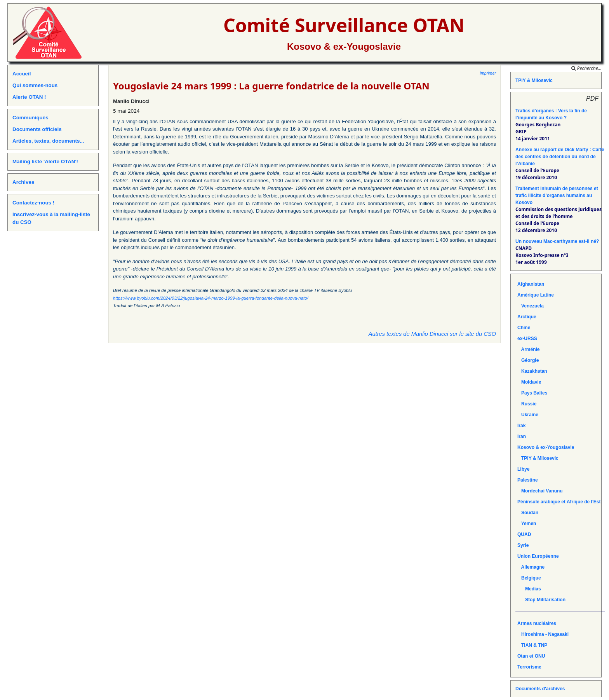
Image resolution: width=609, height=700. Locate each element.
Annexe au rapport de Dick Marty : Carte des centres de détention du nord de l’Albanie (560, 157)
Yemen (527, 524)
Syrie (523, 545)
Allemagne (531, 567)
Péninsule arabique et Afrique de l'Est (559, 502)
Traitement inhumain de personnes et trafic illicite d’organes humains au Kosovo (557, 196)
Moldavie (529, 382)
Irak (521, 426)
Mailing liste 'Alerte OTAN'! (45, 161)
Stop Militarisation (541, 600)
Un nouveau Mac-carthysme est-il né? (557, 241)
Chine (524, 328)
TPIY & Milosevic (534, 80)
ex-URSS (527, 339)
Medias (529, 589)
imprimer (488, 73)
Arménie (529, 349)
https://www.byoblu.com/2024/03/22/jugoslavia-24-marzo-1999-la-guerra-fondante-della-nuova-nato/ (211, 298)
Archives (23, 182)
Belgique (529, 578)
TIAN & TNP (532, 645)
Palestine (528, 480)
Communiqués (30, 118)
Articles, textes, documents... (48, 141)
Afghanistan (531, 284)
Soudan (528, 513)
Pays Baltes (532, 393)
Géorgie (528, 360)
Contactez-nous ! (33, 203)
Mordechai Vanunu (540, 491)
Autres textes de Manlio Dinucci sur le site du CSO (432, 334)
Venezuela (531, 306)
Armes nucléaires (537, 623)
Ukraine (528, 415)
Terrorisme (529, 667)
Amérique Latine (536, 295)
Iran (522, 436)
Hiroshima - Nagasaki (543, 634)
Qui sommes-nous (35, 85)
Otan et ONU (531, 656)
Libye (523, 469)
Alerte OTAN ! (29, 97)
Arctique (527, 317)
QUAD (524, 534)
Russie (527, 404)
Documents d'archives (540, 689)
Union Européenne (538, 556)
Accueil (22, 74)
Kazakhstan (532, 371)
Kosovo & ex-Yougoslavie (344, 46)
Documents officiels (37, 129)
